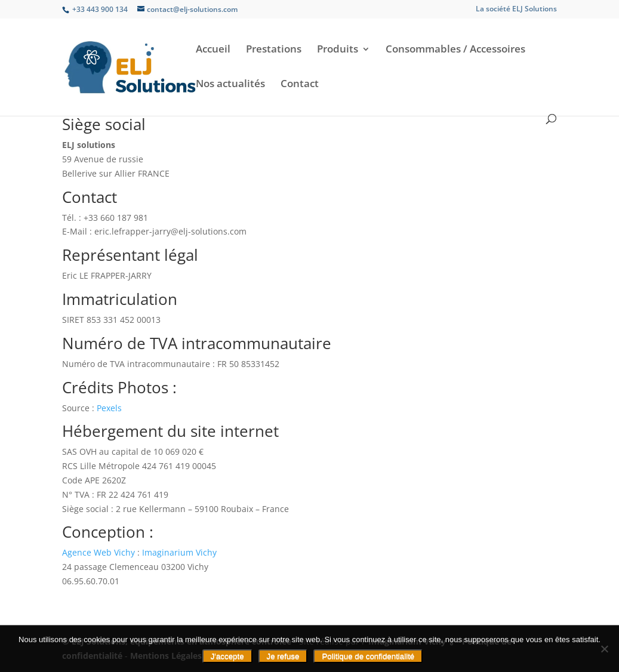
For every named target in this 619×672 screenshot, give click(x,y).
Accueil (213, 50)
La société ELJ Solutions (516, 10)
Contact (300, 85)
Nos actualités (230, 85)
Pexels (109, 408)
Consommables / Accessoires (455, 50)
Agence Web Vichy (98, 552)
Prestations (274, 50)
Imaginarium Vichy (179, 552)
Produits (338, 50)
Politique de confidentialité (368, 656)
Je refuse (283, 656)
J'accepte (227, 656)
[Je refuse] (604, 649)
